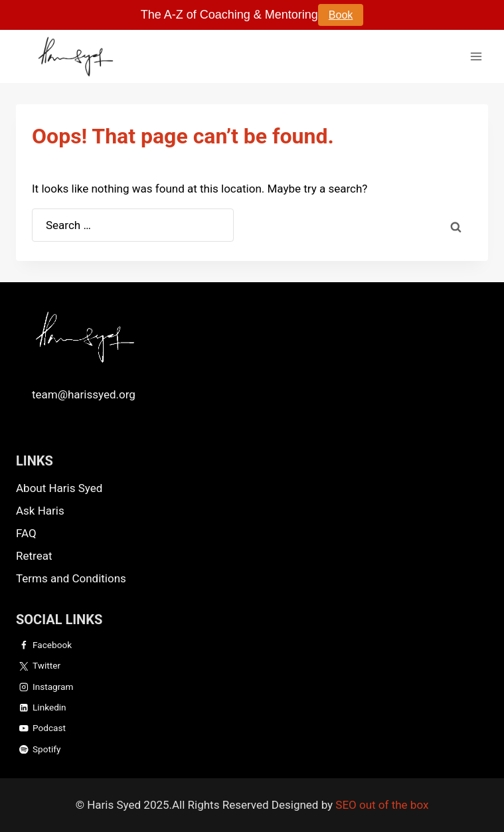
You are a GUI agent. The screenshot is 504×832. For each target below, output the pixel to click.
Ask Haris (40, 511)
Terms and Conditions (71, 578)
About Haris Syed (59, 488)
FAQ (26, 533)
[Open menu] (476, 56)
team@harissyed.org (84, 394)
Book (341, 15)
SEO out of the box (382, 805)
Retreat (34, 556)
